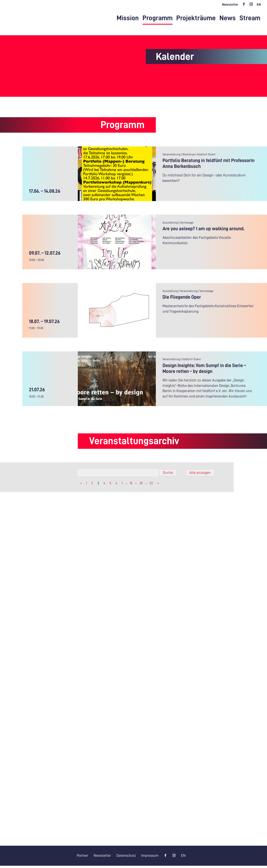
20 (141, 485)
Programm (157, 19)
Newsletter (230, 5)
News (228, 19)
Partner (82, 858)
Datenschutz (126, 858)
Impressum (151, 858)
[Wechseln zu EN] (259, 6)
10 (131, 485)
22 (151, 485)
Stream (250, 19)
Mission (128, 19)
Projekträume (196, 19)
